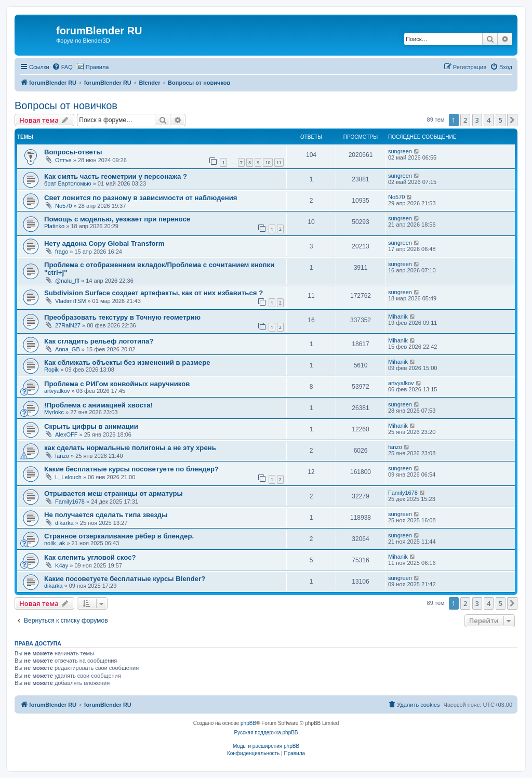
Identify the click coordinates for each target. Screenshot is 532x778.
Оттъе (63, 160)
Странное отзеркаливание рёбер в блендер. (119, 536)
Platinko (54, 226)
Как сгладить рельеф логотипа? (99, 341)
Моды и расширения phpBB (266, 746)
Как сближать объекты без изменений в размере (127, 362)
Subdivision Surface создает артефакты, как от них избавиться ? (154, 293)
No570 (63, 206)
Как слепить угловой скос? (90, 557)
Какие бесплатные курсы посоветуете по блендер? (131, 469)
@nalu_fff (67, 281)
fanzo (62, 456)
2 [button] (465, 120)
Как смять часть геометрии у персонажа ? (116, 176)
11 (279, 162)
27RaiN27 (68, 325)
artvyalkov (57, 391)
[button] (512, 120)
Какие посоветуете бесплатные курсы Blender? (125, 579)
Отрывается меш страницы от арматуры (114, 493)
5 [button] (501, 120)
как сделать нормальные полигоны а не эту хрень (130, 448)
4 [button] (489, 120)
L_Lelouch (68, 477)
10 (268, 162)
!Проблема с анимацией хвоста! (98, 405)
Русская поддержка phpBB (266, 733)
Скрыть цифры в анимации (91, 426)
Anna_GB (68, 349)
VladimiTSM (70, 301)
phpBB (248, 723)
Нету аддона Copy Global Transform (104, 243)
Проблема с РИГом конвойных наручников (117, 384)
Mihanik (398, 317)
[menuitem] (62, 67)
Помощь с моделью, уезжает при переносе (117, 219)
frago (62, 252)
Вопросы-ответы (73, 152)
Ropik (51, 370)
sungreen (400, 151)
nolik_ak (55, 543)
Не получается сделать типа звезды (106, 515)
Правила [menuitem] (97, 67)
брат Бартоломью (68, 183)
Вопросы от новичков (66, 106)
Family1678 (70, 502)
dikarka (64, 523)
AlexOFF (66, 434)
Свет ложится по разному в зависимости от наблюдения (141, 198)
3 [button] (477, 120)
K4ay (62, 565)
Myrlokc (54, 412)
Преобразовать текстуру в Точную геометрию (122, 317)
